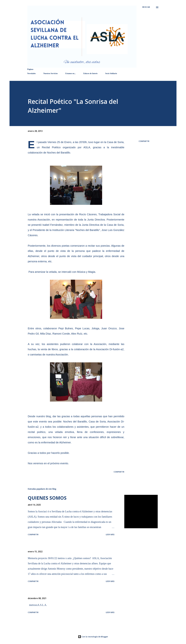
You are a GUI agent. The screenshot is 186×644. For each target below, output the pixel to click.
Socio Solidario (111, 73)
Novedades (31, 73)
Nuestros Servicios (51, 73)
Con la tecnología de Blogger (93, 637)
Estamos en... (70, 73)
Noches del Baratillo (59, 153)
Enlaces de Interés (90, 73)
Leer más (110, 534)
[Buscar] (146, 7)
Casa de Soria (115, 142)
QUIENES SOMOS (47, 498)
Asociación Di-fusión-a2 (110, 349)
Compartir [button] (144, 141)
